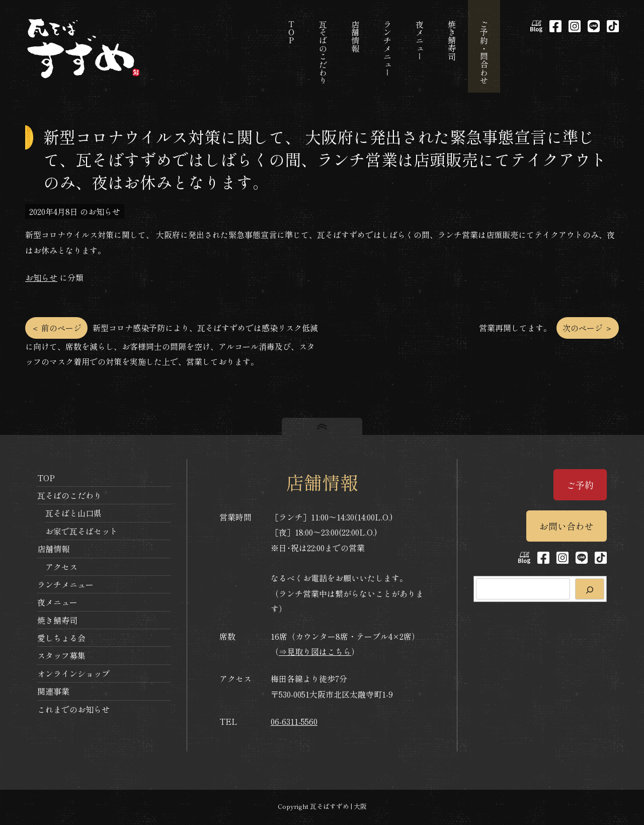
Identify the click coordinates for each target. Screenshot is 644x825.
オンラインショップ (73, 673)
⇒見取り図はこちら (315, 651)
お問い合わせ (567, 526)
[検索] (590, 589)
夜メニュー (57, 602)
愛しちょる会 (61, 638)
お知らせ (41, 277)
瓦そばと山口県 (73, 513)
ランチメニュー (65, 584)
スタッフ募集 (61, 655)
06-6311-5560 (294, 721)
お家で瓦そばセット (82, 531)
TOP (46, 478)
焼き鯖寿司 (57, 620)
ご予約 (580, 485)
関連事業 (53, 691)
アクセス (61, 567)
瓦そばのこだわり (69, 495)
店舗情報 (53, 549)
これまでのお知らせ (73, 709)
